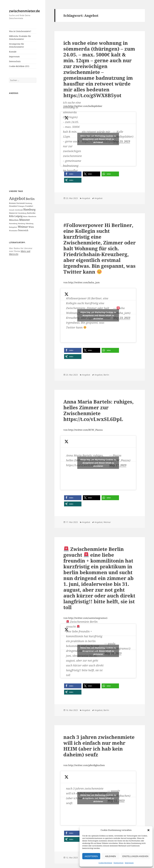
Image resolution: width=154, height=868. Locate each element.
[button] (148, 830)
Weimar (107, 522)
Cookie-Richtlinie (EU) (19, 66)
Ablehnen (110, 856)
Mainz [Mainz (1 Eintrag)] (25, 216)
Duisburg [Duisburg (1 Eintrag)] (29, 203)
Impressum (129, 863)
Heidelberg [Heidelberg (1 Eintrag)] (22, 213)
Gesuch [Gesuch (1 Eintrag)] (12, 210)
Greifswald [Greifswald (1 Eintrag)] (19, 210)
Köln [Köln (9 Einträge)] (11, 216)
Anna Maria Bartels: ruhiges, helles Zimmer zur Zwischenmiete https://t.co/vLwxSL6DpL (98, 410)
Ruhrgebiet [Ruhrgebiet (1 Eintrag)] (13, 227)
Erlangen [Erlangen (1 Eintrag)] (21, 206)
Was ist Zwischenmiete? (20, 31)
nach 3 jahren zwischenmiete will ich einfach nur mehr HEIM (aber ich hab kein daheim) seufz (99, 746)
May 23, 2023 (122, 141)
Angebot (86, 198)
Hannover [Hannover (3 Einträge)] (13, 213)
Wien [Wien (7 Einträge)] (31, 227)
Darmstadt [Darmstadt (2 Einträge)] (21, 203)
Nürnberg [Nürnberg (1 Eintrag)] (21, 224)
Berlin (106, 375)
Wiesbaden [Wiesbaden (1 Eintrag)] (13, 231)
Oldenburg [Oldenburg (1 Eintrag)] (29, 224)
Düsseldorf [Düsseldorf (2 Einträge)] (13, 206)
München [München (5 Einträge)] (14, 220)
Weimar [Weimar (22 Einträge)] (23, 227)
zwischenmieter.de (24, 11)
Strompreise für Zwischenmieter (17, 45)
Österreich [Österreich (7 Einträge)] (23, 230)
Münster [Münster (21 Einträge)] (25, 220)
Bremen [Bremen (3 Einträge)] (12, 203)
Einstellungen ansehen (135, 856)
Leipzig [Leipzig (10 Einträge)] (18, 216)
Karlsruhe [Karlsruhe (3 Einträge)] (31, 213)
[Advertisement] (23, 139)
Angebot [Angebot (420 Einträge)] (17, 198)
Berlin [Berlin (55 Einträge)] (30, 199)
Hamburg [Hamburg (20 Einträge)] (29, 210)
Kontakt (13, 52)
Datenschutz (118, 863)
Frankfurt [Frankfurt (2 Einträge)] (29, 206)
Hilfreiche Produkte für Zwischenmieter (20, 38)
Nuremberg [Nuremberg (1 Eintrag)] (13, 224)
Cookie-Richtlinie (105, 863)
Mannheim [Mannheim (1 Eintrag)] (32, 216)
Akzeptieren (91, 856)
